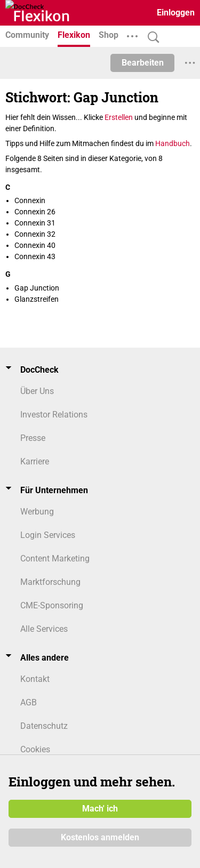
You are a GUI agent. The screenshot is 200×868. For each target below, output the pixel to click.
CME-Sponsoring (52, 605)
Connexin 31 (35, 223)
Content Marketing (55, 558)
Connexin (30, 200)
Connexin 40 (35, 245)
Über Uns (37, 391)
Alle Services (44, 629)
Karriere (35, 461)
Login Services (48, 535)
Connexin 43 (35, 256)
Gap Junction (37, 288)
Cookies (35, 749)
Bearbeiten (143, 63)
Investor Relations (54, 415)
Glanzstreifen (37, 299)
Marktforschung (50, 582)
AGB (29, 702)
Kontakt (35, 679)
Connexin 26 (35, 212)
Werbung (37, 512)
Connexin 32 (35, 234)
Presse (33, 438)
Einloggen (176, 13)
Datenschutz (44, 726)
